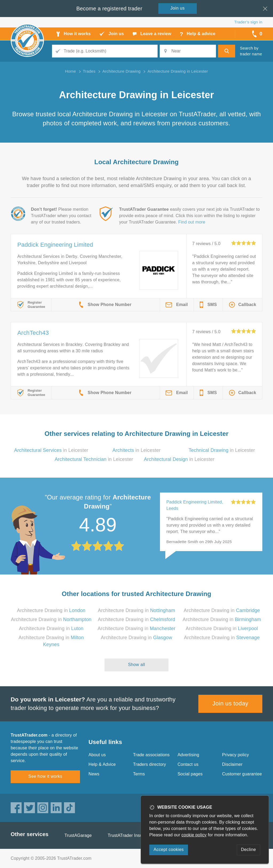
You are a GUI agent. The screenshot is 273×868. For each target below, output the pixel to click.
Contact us (188, 764)
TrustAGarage (78, 835)
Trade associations (151, 755)
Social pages (190, 774)
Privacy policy (236, 755)
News (94, 774)
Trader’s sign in (248, 22)
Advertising (188, 755)
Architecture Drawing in (51, 610)
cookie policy (194, 835)
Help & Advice (102, 764)
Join (178, 8)
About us (97, 755)
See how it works (45, 776)
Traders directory (150, 764)
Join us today (230, 703)
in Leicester (51, 450)
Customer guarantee (242, 774)
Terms (139, 774)
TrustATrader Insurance (131, 835)
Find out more (192, 222)
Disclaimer (232, 764)
